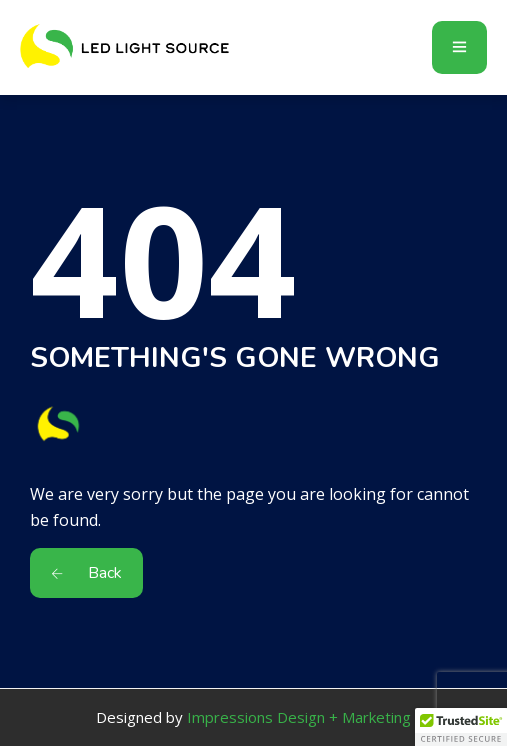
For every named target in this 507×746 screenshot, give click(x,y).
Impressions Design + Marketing (299, 717)
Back (86, 573)
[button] (461, 727)
